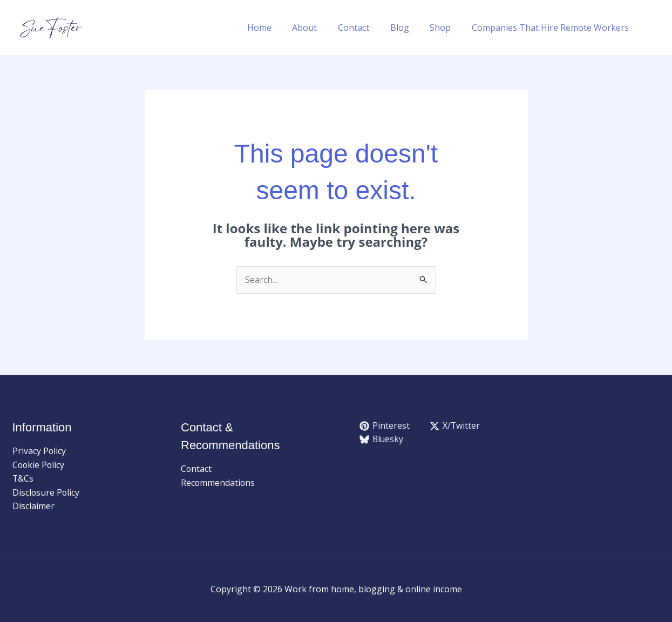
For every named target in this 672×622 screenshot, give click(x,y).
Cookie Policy (39, 465)
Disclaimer (33, 506)
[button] (655, 28)
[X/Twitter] (455, 426)
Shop (446, 28)
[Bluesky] (382, 440)
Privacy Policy (39, 451)
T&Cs (23, 479)
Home (279, 28)
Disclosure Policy (46, 492)
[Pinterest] (385, 426)
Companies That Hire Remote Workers (552, 28)
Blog (408, 28)
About (321, 28)
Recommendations (218, 483)
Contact (366, 28)
